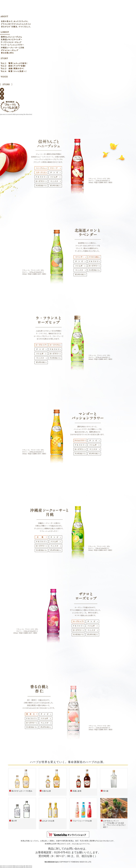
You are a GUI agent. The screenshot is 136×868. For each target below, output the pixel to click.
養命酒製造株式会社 (52, 862)
